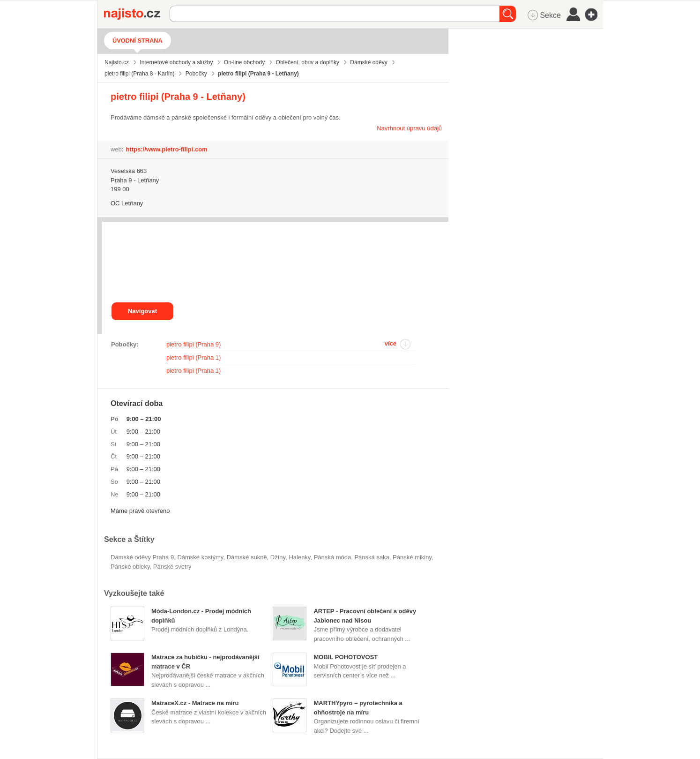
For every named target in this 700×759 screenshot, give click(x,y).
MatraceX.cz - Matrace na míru (195, 703)
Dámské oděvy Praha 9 (142, 557)
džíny (278, 557)
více (391, 343)
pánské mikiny (412, 557)
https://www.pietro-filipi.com (166, 149)
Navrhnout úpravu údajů (409, 128)
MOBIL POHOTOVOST (346, 657)
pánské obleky (130, 567)
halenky (299, 557)
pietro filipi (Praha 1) (194, 357)
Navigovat (142, 311)
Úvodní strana (138, 41)
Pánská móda (333, 557)
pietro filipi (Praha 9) (194, 344)
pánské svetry (172, 567)
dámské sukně (247, 557)
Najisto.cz (137, 14)
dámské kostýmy (200, 557)
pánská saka (372, 557)
